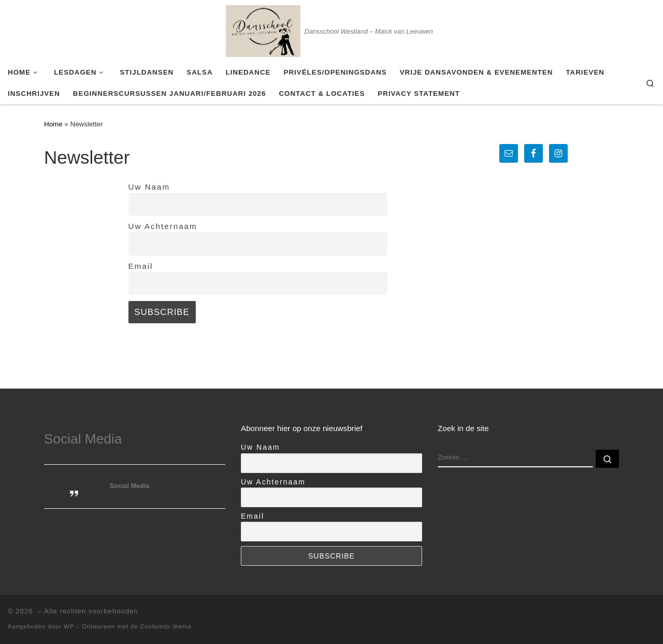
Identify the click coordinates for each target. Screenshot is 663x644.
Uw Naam (149, 187)
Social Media (83, 439)
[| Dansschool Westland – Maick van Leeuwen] (263, 30)
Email (141, 266)
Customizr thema (166, 626)
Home (53, 124)
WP (69, 626)
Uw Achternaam (163, 226)
